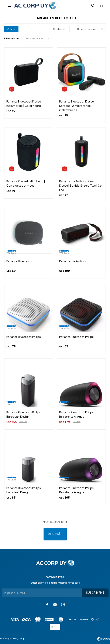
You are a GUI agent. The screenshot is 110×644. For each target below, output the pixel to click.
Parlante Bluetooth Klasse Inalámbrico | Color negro (24, 104)
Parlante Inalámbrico (73, 261)
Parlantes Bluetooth (36, 39)
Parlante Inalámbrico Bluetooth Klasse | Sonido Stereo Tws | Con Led (81, 186)
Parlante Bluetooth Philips (24, 337)
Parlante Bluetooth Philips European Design (24, 415)
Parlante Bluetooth (19, 261)
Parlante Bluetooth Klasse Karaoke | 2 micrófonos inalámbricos (76, 106)
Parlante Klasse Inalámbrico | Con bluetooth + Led (26, 184)
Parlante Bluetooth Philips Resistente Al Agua (76, 415)
